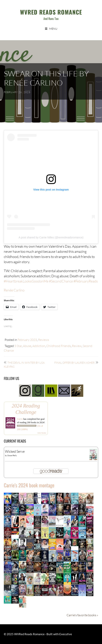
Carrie (20, 419)
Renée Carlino (14, 290)
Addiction (39, 346)
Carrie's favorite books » (82, 615)
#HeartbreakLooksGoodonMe (26, 281)
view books (42, 433)
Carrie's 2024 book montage (29, 485)
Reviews (44, 340)
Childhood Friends (59, 346)
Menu (53, 29)
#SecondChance (61, 281)
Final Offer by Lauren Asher (74, 363)
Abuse (27, 346)
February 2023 (27, 340)
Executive (66, 634)
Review (77, 346)
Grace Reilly (12, 455)
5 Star (18, 346)
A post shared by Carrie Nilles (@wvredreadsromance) (51, 237)
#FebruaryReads (86, 281)
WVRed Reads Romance (51, 12)
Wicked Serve (15, 451)
